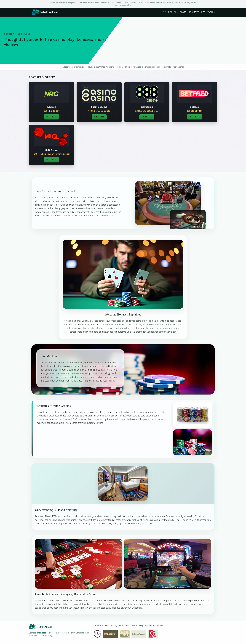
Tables (211, 12)
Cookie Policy (131, 626)
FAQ (141, 626)
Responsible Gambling (155, 626)
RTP (203, 12)
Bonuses (173, 12)
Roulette (194, 12)
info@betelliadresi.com (47, 633)
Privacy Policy (117, 626)
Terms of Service (101, 626)
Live (164, 12)
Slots (183, 12)
